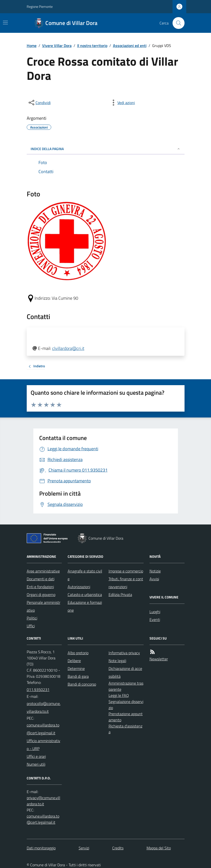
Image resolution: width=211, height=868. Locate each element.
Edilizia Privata (120, 595)
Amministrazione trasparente (126, 686)
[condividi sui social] (39, 103)
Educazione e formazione (85, 606)
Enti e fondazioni (40, 587)
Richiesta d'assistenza (125, 729)
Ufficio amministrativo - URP (43, 745)
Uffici (31, 626)
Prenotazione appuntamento (126, 717)
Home (32, 46)
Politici (32, 618)
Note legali (117, 661)
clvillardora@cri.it (68, 348)
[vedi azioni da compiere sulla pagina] (122, 103)
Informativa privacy (124, 653)
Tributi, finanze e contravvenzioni (126, 583)
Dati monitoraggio (41, 848)
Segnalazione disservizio (126, 705)
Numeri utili (36, 764)
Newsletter (159, 659)
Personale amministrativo (43, 606)
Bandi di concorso (82, 684)
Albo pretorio (78, 653)
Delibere (74, 661)
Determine (76, 668)
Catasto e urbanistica (85, 595)
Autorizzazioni (79, 587)
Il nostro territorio (92, 46)
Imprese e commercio (126, 571)
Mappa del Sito (159, 848)
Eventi (155, 619)
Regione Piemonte (40, 6)
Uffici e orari (36, 756)
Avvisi (154, 579)
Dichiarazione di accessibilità (125, 672)
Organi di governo (41, 595)
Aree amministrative (43, 571)
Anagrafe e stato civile (85, 575)
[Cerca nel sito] (176, 23)
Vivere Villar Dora (57, 46)
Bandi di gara (78, 676)
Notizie (155, 571)
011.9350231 (38, 690)
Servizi (84, 848)
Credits (118, 848)
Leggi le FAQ (119, 695)
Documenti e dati (41, 579)
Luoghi (155, 612)
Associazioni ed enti (130, 46)
